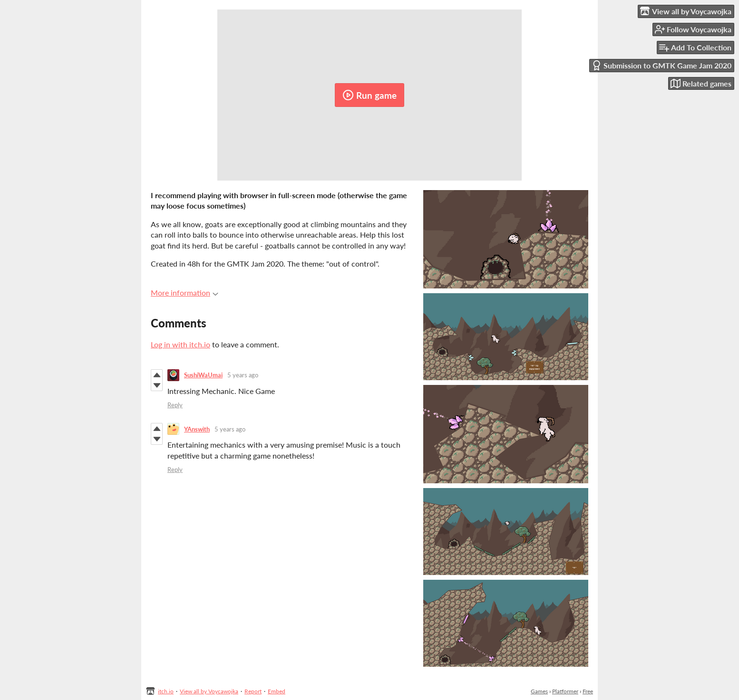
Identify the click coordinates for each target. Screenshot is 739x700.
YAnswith (197, 429)
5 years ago (243, 375)
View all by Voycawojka (209, 691)
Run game (369, 95)
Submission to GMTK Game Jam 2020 (661, 65)
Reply (175, 405)
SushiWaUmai (203, 375)
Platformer (565, 691)
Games (539, 691)
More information (185, 292)
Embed (277, 691)
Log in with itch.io (180, 344)
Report (253, 691)
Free (588, 691)
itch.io (166, 691)
